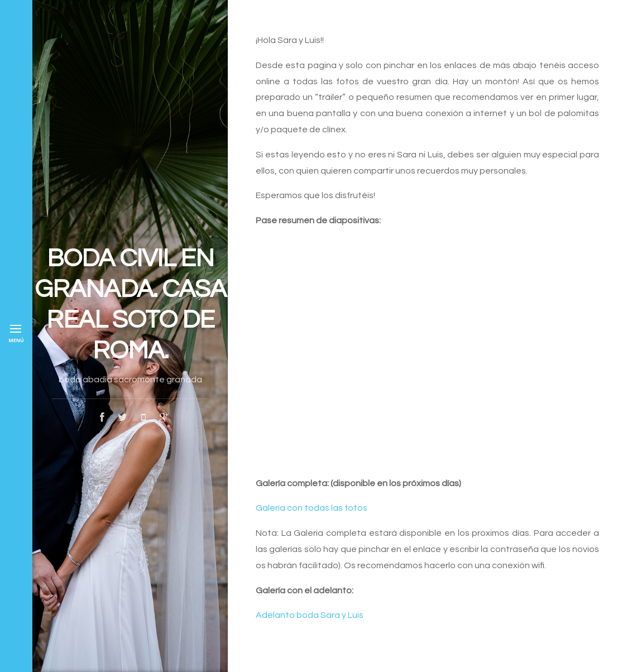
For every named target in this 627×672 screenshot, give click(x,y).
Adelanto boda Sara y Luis (310, 615)
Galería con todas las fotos (312, 508)
